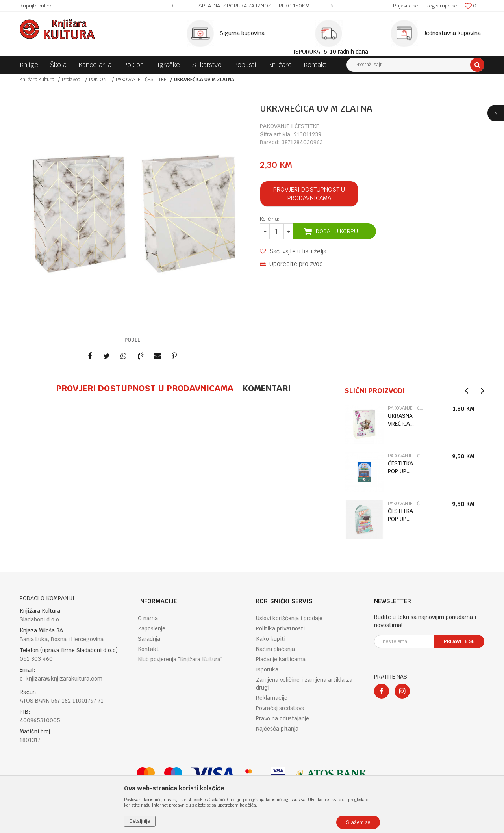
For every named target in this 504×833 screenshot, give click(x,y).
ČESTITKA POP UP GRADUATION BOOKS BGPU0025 (405, 515)
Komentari (266, 388)
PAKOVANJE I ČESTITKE (141, 80)
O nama (148, 618)
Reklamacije (272, 698)
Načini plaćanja (275, 649)
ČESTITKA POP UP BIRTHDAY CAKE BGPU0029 (401, 468)
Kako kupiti (271, 639)
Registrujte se (441, 6)
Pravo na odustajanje (283, 718)
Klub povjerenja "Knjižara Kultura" (180, 659)
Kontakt (148, 649)
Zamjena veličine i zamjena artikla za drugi (304, 684)
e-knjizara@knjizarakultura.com (61, 679)
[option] (252, 6)
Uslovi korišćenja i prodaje (289, 618)
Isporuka (267, 669)
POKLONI (99, 80)
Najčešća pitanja (277, 729)
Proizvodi (72, 80)
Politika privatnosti (280, 628)
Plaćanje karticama (281, 659)
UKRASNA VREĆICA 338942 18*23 (400, 420)
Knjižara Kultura (37, 80)
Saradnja (149, 639)
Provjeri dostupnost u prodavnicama (309, 194)
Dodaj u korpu (337, 231)
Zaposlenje (152, 628)
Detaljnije (140, 821)
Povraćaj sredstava (280, 708)
